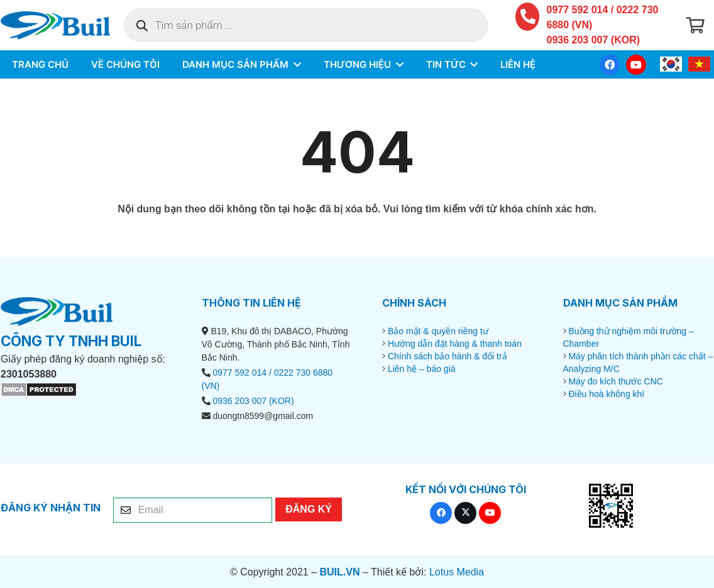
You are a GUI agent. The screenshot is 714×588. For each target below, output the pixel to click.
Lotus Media (457, 572)
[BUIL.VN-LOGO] (55, 25)
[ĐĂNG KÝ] (309, 509)
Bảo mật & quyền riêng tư (438, 331)
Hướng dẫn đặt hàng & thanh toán (455, 344)
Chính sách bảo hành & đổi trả (448, 356)
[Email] (193, 510)
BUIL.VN (339, 572)
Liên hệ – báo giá (422, 369)
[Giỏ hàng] (695, 25)
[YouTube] (636, 65)
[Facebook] (610, 65)
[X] (465, 513)
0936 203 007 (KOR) (594, 40)
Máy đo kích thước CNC (615, 381)
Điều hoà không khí (606, 394)
